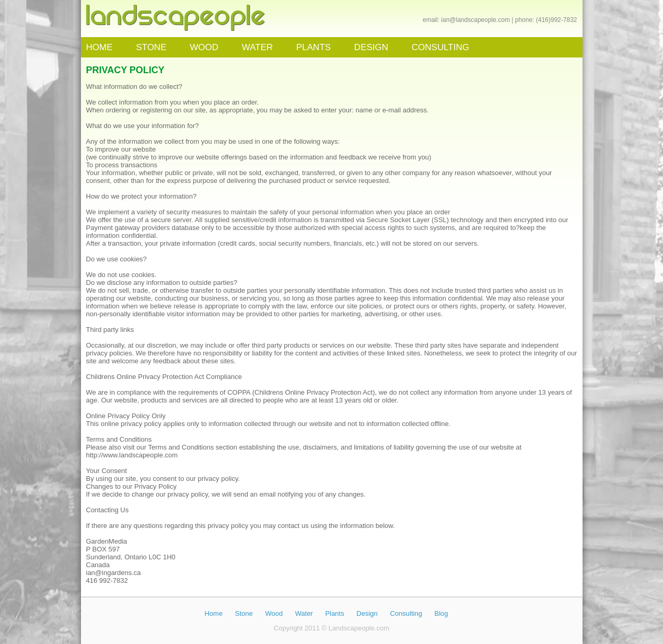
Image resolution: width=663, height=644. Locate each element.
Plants (335, 613)
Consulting (406, 613)
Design (367, 613)
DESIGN (371, 47)
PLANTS (313, 47)
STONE (151, 47)
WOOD (204, 47)
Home (213, 613)
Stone (244, 613)
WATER (258, 47)
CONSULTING (440, 47)
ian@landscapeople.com (475, 20)
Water (304, 613)
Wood (274, 613)
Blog (441, 613)
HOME (100, 47)
